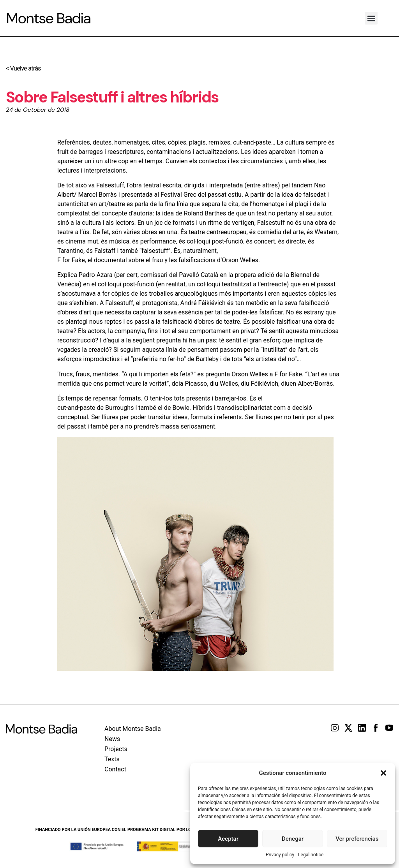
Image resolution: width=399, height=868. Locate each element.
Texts (112, 759)
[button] (383, 773)
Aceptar (228, 839)
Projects (116, 749)
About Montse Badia (133, 729)
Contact (115, 769)
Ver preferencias (357, 839)
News (112, 739)
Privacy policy (280, 855)
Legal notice (311, 855)
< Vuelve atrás (23, 68)
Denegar (293, 839)
